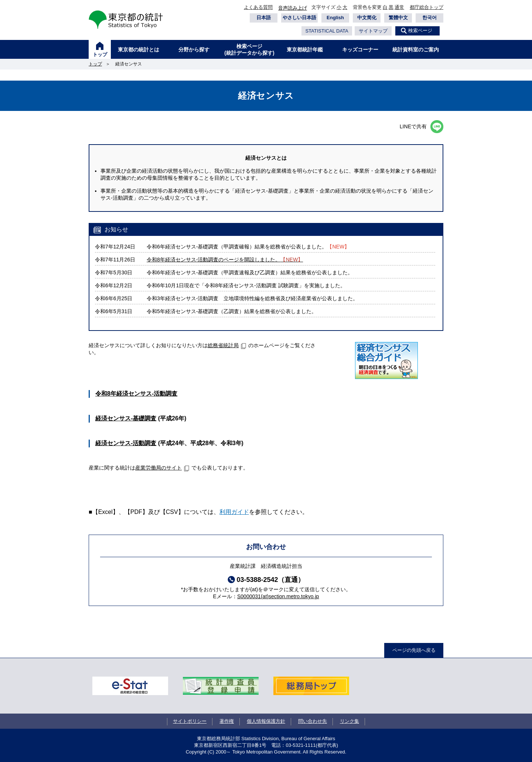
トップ (100, 55)
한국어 (429, 18)
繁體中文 (398, 18)
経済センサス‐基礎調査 (126, 418)
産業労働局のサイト (158, 468)
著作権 (227, 721)
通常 (399, 7)
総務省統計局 (223, 345)
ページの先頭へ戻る (414, 650)
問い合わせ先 (313, 721)
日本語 (264, 18)
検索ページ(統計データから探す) (249, 50)
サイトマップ (373, 31)
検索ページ (420, 31)
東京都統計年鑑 (305, 50)
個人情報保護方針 (266, 721)
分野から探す (194, 50)
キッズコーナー (360, 50)
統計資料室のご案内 (416, 50)
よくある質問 (258, 7)
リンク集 (349, 721)
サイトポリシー (190, 721)
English (335, 18)
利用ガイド (234, 512)
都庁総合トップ (427, 7)
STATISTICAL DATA (327, 31)
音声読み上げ (293, 8)
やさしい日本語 (299, 18)
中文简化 (367, 18)
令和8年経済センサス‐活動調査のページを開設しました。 (225, 260)
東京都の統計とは (139, 50)
